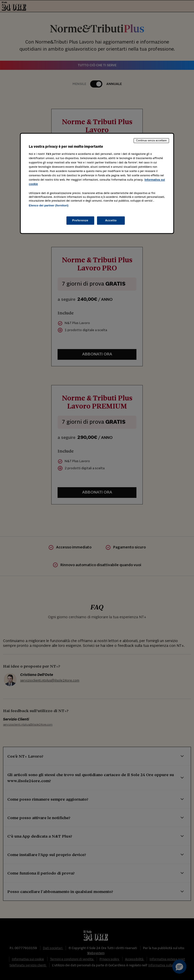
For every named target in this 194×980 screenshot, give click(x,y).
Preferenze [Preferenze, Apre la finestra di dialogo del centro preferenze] (80, 220)
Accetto (111, 220)
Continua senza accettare (151, 140)
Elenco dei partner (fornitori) (49, 206)
